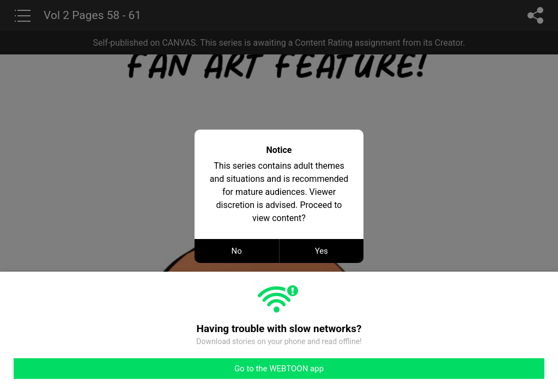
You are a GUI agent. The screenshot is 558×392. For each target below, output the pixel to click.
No (237, 251)
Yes (322, 251)
